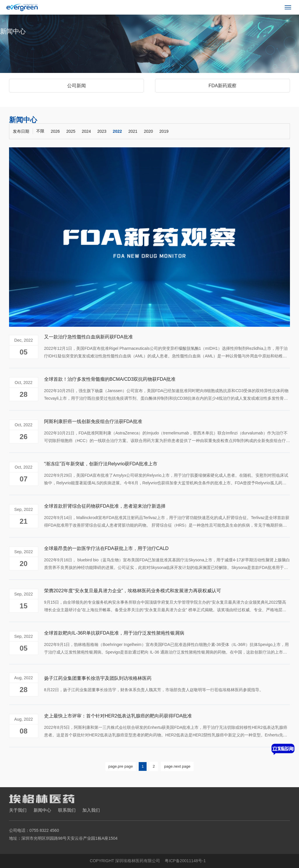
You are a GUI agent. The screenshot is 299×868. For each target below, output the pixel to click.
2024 (86, 131)
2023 (102, 131)
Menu (289, 5)
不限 (40, 131)
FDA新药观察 (222, 86)
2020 (148, 131)
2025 (71, 131)
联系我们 (67, 810)
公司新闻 (77, 86)
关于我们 (18, 810)
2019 (164, 131)
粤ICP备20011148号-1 (185, 861)
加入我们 (91, 810)
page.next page (177, 766)
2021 (133, 131)
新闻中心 (42, 810)
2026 (55, 131)
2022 (117, 131)
